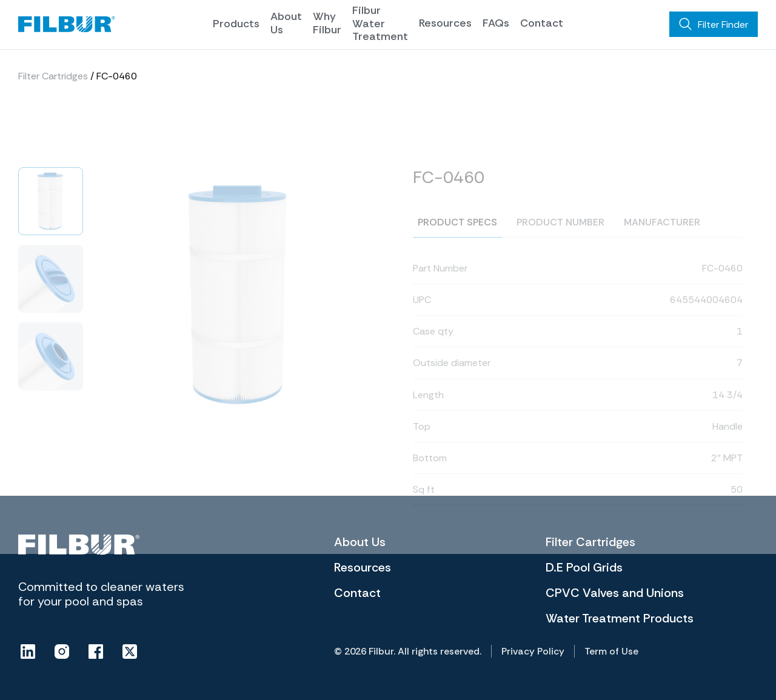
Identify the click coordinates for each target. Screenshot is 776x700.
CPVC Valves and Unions (615, 593)
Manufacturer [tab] (662, 249)
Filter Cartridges (53, 81)
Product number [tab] (560, 249)
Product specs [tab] (457, 249)
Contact (542, 23)
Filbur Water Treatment (380, 23)
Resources (445, 23)
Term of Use (611, 651)
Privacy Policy (533, 651)
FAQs (496, 23)
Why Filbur (327, 23)
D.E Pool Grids (584, 567)
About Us (286, 23)
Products (236, 24)
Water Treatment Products (620, 618)
